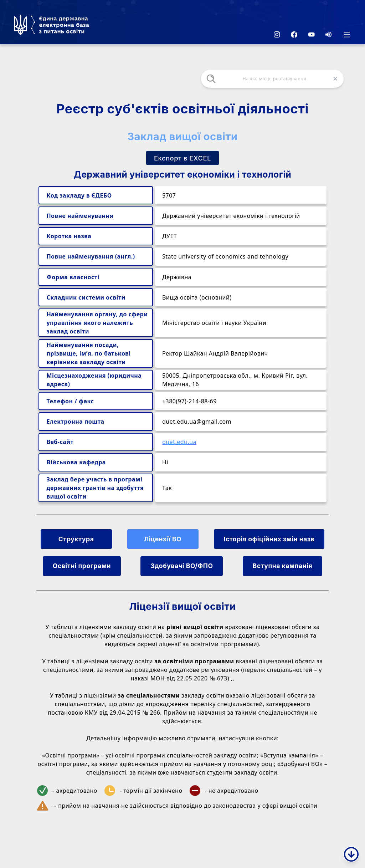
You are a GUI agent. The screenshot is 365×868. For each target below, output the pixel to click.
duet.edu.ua (179, 442)
